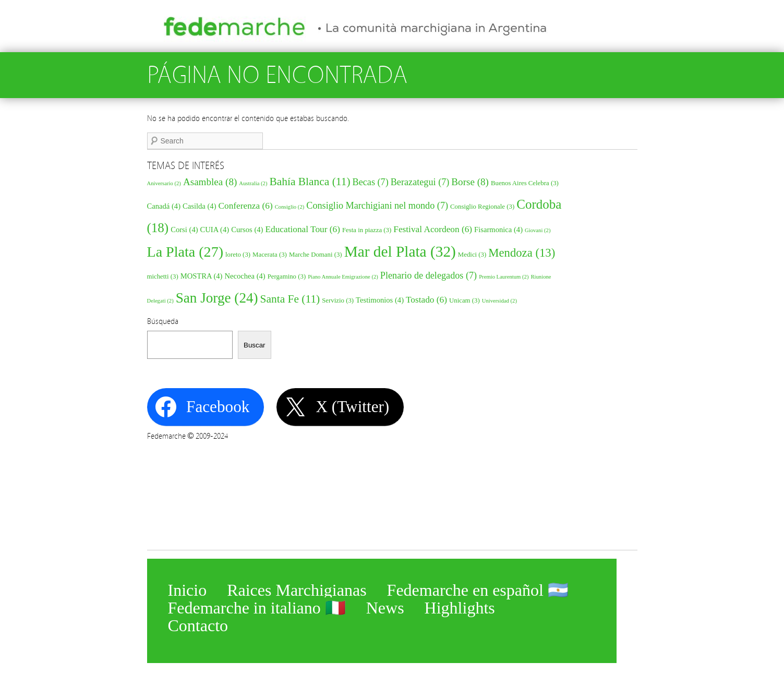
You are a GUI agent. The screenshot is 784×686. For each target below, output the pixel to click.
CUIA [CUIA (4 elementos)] (215, 230)
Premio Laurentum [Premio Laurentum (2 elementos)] (504, 277)
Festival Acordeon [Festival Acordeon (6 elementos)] (433, 229)
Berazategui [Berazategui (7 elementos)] (420, 182)
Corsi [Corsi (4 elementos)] (184, 230)
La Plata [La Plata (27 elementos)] (185, 252)
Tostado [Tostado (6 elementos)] (426, 300)
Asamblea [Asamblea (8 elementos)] (210, 182)
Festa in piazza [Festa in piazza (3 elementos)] (367, 230)
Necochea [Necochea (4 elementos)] (245, 276)
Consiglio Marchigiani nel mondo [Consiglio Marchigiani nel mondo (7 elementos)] (377, 206)
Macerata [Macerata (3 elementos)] (270, 255)
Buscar (254, 345)
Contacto (198, 623)
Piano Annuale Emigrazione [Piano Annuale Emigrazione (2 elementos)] (343, 277)
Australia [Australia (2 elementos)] (253, 183)
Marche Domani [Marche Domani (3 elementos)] (316, 255)
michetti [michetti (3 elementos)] (163, 276)
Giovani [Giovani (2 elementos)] (538, 230)
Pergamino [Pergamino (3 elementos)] (287, 276)
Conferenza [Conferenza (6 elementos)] (246, 206)
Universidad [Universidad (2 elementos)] (499, 301)
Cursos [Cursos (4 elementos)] (247, 230)
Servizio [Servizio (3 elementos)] (338, 300)
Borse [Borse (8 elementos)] (470, 182)
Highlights (460, 606)
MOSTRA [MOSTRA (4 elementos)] (202, 276)
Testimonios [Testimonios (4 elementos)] (380, 300)
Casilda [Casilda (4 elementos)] (200, 206)
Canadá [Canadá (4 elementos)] (164, 206)
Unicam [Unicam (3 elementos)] (465, 300)
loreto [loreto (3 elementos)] (238, 255)
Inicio (188, 588)
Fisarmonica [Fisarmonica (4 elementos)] (498, 230)
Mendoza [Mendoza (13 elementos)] (522, 253)
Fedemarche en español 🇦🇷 (478, 588)
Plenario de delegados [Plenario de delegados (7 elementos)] (429, 275)
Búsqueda (163, 321)
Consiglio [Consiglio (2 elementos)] (290, 207)
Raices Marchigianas (297, 588)
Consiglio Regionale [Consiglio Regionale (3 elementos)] (482, 207)
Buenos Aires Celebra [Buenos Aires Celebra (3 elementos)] (525, 183)
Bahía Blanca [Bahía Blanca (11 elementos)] (310, 182)
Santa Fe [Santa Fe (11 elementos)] (290, 299)
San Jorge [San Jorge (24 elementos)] (217, 298)
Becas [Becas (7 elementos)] (371, 182)
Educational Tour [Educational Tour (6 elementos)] (303, 229)
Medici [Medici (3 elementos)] (472, 255)
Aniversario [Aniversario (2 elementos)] (164, 183)
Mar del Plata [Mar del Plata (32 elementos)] (400, 251)
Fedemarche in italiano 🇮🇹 (257, 606)
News (385, 606)
